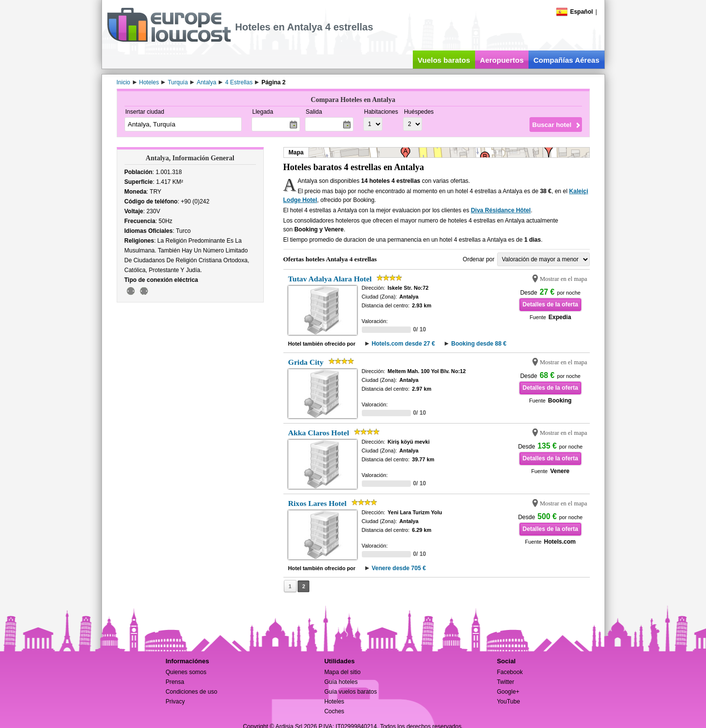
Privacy (175, 702)
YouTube (508, 702)
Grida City (306, 362)
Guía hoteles (341, 682)
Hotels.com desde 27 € (403, 344)
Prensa (175, 682)
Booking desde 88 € (479, 344)
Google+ (508, 692)
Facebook (510, 672)
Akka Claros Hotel (319, 433)
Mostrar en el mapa (564, 279)
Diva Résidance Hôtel (501, 210)
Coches (334, 711)
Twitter (505, 682)
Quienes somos (186, 672)
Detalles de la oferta (550, 304)
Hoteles (334, 702)
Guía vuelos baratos (350, 692)
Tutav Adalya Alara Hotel (330, 279)
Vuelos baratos (444, 60)
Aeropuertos (502, 60)
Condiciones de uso (191, 692)
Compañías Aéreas (567, 60)
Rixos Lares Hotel (317, 503)
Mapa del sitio (342, 672)
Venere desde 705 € (399, 568)
